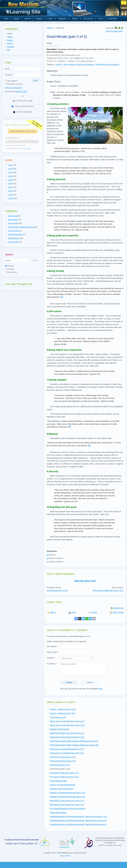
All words (9, 266)
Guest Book (113, 19)
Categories (63, 19)
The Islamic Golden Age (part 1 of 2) (108, 590)
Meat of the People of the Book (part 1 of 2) (67, 733)
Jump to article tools (114, 31)
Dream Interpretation (58, 813)
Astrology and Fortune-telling (61, 789)
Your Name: (52, 646)
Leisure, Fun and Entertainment (62, 785)
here (100, 689)
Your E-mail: (53, 652)
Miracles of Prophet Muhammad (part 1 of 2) (68, 793)
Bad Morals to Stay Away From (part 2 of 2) (67, 805)
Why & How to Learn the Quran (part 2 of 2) (67, 725)
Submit (69, 682)
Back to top (117, 608)
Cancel (90, 682)
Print (72, 612)
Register (39, 19)
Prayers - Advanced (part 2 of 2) (63, 713)
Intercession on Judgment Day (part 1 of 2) (67, 749)
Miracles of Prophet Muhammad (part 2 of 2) (68, 797)
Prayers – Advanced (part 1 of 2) (63, 709)
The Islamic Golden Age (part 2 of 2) (64, 777)
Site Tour (28, 19)
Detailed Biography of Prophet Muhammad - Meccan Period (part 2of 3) (78, 820)
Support (16, 19)
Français (10, 43)
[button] (6, 165)
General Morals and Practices (107, 64)
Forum (101, 19)
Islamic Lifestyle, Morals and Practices (78, 64)
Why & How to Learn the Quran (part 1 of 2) (67, 721)
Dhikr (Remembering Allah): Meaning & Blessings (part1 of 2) (74, 741)
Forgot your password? (14, 88)
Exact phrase (11, 272)
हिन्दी (8, 50)
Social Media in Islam (58, 781)
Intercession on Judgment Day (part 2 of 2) (67, 753)
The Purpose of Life (58, 717)
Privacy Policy (65, 856)
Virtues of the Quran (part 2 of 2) (63, 761)
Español (10, 40)
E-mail (93, 612)
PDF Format (116, 612)
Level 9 (50, 28)
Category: (51, 64)
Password (9, 75)
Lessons (58, 64)
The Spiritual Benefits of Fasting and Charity (67, 809)
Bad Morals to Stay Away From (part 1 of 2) (67, 801)
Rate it (51, 612)
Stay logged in (11, 81)
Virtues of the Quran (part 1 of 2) (63, 757)
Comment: (52, 664)
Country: (51, 658)
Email (7, 69)
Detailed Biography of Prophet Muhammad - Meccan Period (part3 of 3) (78, 824)
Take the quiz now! (85, 581)
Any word (9, 269)
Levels (51, 19)
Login (35, 80)
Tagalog (10, 37)
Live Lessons (88, 19)
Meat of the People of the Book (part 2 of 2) (67, 737)
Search (76, 19)
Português (11, 47)
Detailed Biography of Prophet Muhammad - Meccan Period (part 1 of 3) (79, 817)
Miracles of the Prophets (60, 729)
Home (6, 19)
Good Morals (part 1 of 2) (57, 590)
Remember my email (14, 84)
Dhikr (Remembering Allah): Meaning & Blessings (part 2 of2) (74, 745)
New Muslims (24, 9)
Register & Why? (21, 92)
